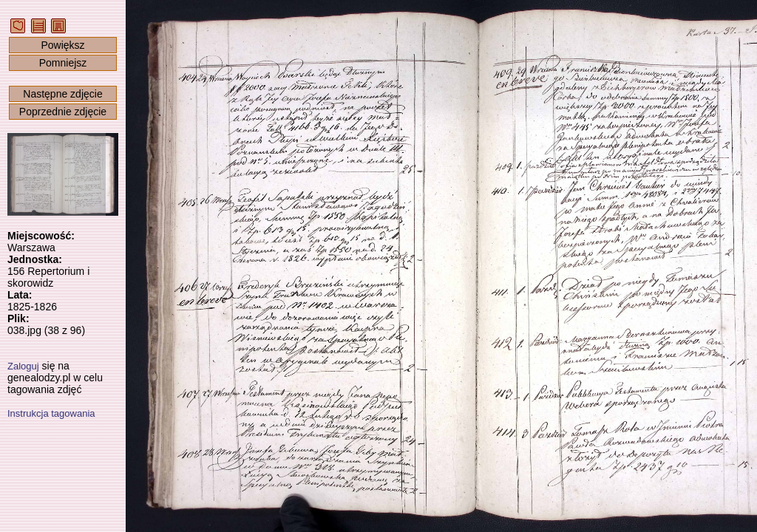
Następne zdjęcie (62, 94)
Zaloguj (23, 366)
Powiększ (62, 45)
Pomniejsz (63, 63)
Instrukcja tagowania (51, 413)
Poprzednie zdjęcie (63, 112)
